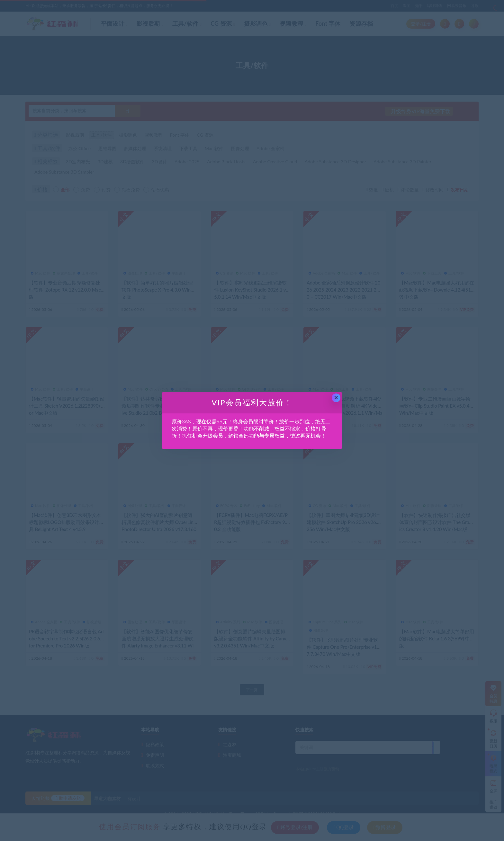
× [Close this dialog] (336, 398)
